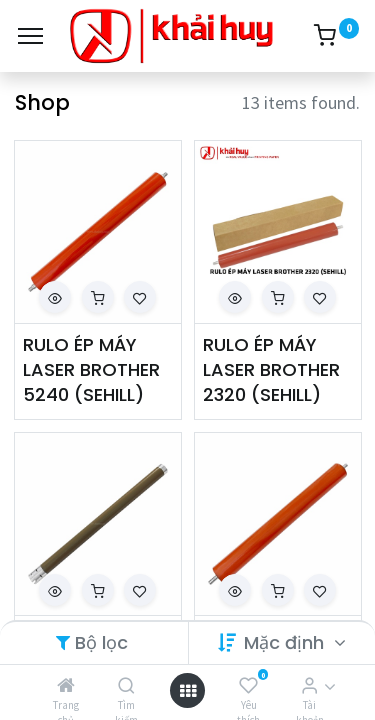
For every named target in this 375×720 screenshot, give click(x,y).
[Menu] (30, 36)
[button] (55, 297)
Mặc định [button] (286, 642)
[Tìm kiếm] (126, 685)
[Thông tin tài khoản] (309, 685)
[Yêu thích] (248, 685)
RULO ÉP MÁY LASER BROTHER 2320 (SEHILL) (271, 369)
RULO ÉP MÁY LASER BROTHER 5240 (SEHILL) (91, 369)
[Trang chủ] (66, 685)
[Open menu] (188, 690)
